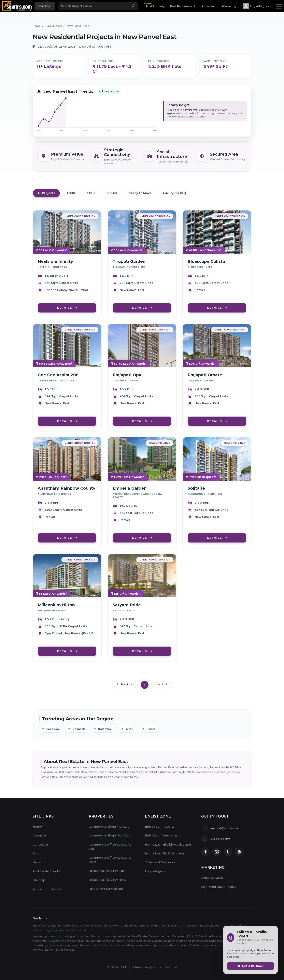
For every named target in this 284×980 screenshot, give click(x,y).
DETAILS (67, 310)
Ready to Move (140, 193)
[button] (258, 6)
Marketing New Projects (219, 887)
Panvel (149, 733)
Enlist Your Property (160, 827)
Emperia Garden (130, 491)
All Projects (46, 193)
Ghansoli (76, 733)
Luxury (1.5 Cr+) (175, 193)
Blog (36, 853)
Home (37, 827)
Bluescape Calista (206, 264)
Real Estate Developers (106, 889)
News (37, 862)
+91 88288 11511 (220, 839)
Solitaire (196, 491)
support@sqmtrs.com (226, 828)
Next (162, 684)
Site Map (39, 880)
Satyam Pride (127, 607)
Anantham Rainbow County (66, 491)
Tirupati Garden (129, 264)
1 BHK (71, 193)
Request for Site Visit (48, 889)
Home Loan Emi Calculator (165, 853)
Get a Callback (251, 966)
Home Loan (209, 6)
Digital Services (212, 878)
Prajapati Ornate (205, 377)
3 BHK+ (112, 193)
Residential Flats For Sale (107, 871)
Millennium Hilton (56, 607)
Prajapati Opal (128, 377)
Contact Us (41, 845)
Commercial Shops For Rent (110, 835)
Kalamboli (103, 733)
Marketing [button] (229, 6)
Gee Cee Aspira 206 (58, 377)
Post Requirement (183, 6)
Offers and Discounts (160, 862)
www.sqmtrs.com (164, 967)
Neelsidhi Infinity (55, 264)
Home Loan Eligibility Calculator (168, 845)
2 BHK (91, 193)
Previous (125, 684)
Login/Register (156, 871)
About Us (40, 835)
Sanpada (50, 733)
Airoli (127, 733)
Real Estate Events (46, 871)
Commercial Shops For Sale (109, 827)
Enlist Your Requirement (163, 835)
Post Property (155, 5)
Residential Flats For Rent (107, 880)
